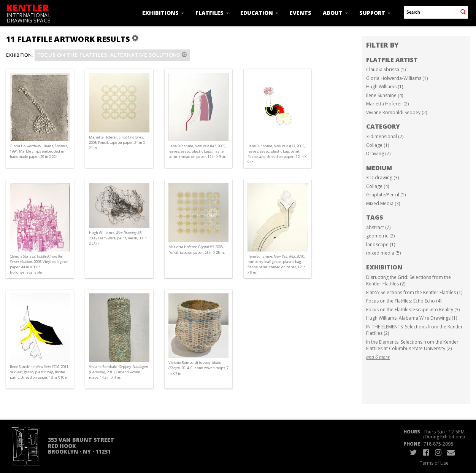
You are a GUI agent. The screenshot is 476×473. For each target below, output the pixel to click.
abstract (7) (378, 227)
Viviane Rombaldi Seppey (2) (397, 112)
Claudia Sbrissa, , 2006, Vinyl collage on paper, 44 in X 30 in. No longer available (39, 264)
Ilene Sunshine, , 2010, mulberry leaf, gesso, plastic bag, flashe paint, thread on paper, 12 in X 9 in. (277, 264)
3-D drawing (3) (382, 178)
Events (301, 13)
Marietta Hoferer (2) (387, 104)
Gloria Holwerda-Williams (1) (397, 78)
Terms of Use (434, 463)
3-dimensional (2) (385, 136)
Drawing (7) (378, 154)
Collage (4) (378, 186)
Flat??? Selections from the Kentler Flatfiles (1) (414, 292)
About (335, 13)
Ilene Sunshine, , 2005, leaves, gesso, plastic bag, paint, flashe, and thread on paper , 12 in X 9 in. (277, 154)
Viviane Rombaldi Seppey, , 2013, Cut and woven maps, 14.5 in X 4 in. (118, 372)
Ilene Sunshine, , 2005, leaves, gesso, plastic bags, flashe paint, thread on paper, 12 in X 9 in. (197, 151)
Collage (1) (378, 145)
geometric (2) (380, 236)
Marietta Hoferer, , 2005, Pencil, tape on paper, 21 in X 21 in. (117, 143)
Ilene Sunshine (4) (385, 95)
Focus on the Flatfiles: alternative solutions (112, 55)
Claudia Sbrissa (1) (386, 69)
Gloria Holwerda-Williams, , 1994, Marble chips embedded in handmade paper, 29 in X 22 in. (39, 151)
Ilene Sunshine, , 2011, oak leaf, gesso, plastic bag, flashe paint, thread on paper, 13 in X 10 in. (40, 372)
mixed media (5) (383, 253)
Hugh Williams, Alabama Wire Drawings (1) (412, 318)
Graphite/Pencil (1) (386, 195)
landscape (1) (381, 244)
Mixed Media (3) (383, 203)
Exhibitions (163, 13)
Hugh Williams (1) (385, 87)
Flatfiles (212, 13)
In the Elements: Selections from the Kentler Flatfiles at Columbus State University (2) (412, 345)
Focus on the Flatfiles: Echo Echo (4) (404, 301)
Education (259, 13)
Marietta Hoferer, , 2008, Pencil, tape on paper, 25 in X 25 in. (197, 249)
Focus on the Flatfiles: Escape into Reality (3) (413, 310)
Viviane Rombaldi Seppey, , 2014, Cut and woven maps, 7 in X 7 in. (198, 368)
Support (375, 13)
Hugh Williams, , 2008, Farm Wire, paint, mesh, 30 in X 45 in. (118, 238)
